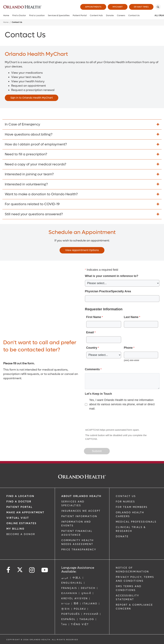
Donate (110, 15)
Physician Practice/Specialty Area (108, 291)
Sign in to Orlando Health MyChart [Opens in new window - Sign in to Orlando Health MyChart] (32, 98)
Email (90, 332)
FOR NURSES (125, 502)
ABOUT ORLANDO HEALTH (81, 496)
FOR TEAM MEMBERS (132, 507)
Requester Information (104, 309)
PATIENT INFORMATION (79, 516)
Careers (121, 15)
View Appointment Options (82, 250)
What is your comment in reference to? (112, 276)
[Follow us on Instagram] (32, 570)
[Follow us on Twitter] (20, 569)
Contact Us (134, 15)
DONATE (122, 536)
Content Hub (96, 15)
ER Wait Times (141, 7)
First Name (94, 317)
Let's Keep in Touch (98, 394)
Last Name (131, 317)
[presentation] (109, 420)
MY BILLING (15, 529)
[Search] (158, 7)
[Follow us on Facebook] (8, 570)
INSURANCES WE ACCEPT (81, 511)
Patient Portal (80, 15)
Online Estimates (21, 523)
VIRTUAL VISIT (18, 518)
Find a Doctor (19, 15)
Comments (92, 369)
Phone (128, 348)
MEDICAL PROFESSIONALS (136, 522)
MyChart (118, 7)
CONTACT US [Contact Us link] (126, 496)
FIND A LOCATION (20, 496)
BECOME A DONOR (21, 534)
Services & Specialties (59, 15)
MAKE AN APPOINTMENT (25, 512)
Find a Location (37, 15)
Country (92, 348)
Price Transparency (79, 550)
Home (6, 15)
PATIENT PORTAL (19, 507)
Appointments (93, 7)
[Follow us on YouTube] (45, 570)
